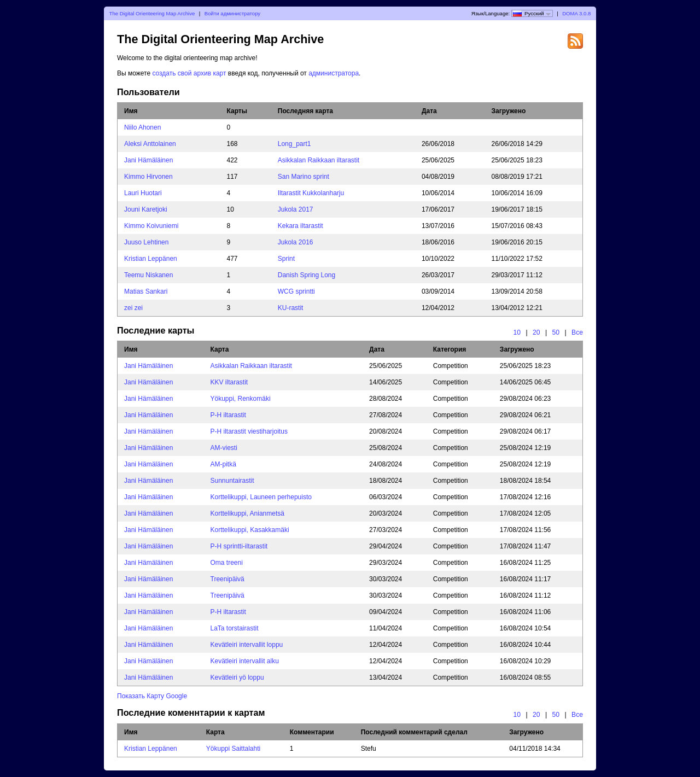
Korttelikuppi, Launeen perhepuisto (261, 497)
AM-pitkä (223, 464)
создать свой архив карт (190, 73)
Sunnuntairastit (232, 481)
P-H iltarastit (228, 415)
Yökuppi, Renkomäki (241, 399)
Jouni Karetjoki (146, 209)
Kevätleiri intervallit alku (245, 661)
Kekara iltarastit (301, 226)
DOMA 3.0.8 (576, 13)
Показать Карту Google (152, 696)
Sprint (286, 259)
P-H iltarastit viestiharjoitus (249, 431)
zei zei (133, 308)
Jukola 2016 (296, 242)
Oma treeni (227, 563)
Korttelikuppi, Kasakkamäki (250, 530)
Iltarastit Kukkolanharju (311, 193)
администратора (334, 73)
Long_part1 (294, 144)
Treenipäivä (227, 579)
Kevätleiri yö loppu (237, 677)
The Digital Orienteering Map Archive (152, 13)
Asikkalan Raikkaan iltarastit (319, 160)
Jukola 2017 (296, 209)
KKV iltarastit (229, 382)
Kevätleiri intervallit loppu (247, 645)
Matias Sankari (146, 291)
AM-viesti (224, 448)
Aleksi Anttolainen (150, 144)
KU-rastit (291, 308)
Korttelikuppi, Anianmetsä (247, 513)
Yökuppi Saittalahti (233, 749)
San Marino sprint (304, 177)
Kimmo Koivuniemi (151, 226)
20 (536, 332)
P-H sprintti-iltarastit (239, 546)
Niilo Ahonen (142, 127)
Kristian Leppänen (151, 259)
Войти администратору (232, 13)
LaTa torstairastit (235, 628)
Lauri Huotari (143, 193)
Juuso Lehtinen (146, 242)
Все (577, 332)
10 (517, 332)
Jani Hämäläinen (148, 160)
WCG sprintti (296, 291)
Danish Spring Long (307, 275)
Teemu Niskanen (148, 275)
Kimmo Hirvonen (148, 177)
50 (556, 332)
